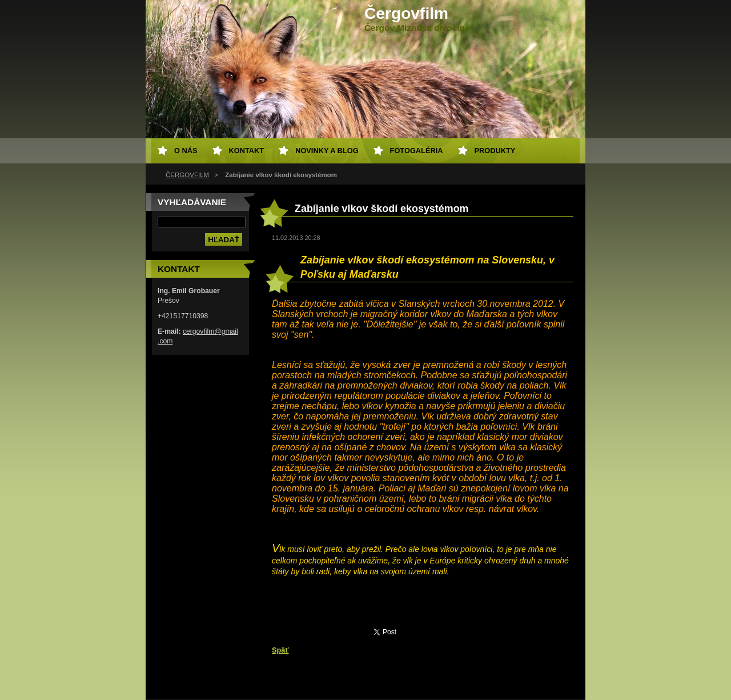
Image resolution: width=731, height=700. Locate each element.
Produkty (495, 151)
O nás (186, 151)
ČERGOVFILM (187, 175)
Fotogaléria (417, 151)
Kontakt (247, 151)
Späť (280, 650)
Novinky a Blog (327, 151)
